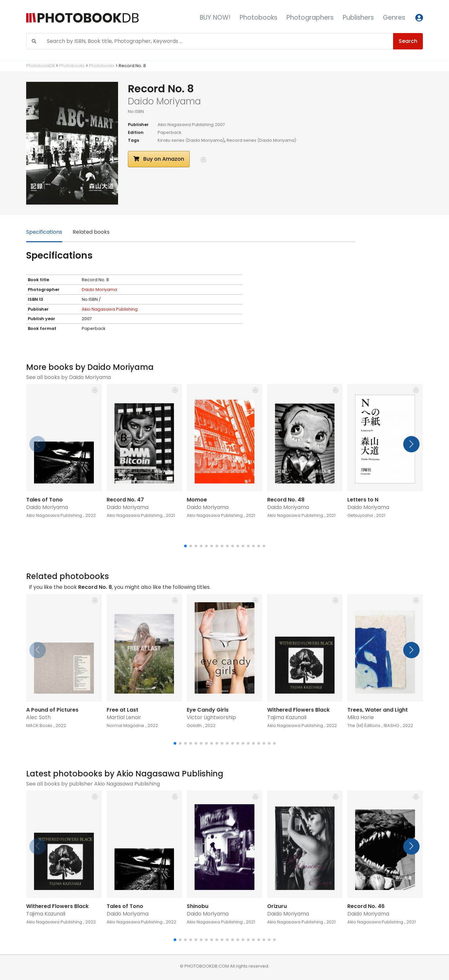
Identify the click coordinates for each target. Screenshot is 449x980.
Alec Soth (38, 717)
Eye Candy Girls (208, 710)
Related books (91, 232)
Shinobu (198, 906)
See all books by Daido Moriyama (69, 377)
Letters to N (363, 500)
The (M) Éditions (364, 726)
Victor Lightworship (211, 717)
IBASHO (391, 726)
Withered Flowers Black (298, 710)
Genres (394, 18)
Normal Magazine (125, 726)
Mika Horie (361, 717)
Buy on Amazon (159, 159)
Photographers (310, 18)
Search (408, 41)
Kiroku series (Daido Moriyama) (191, 140)
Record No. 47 (125, 500)
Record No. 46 (366, 906)
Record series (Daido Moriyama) (261, 140)
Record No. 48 (286, 500)
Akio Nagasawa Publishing (186, 125)
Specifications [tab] (44, 232)
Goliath (194, 726)
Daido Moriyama (99, 290)
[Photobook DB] (100, 18)
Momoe (197, 500)
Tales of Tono (44, 500)
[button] (203, 160)
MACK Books (39, 726)
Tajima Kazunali (287, 717)
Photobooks (259, 18)
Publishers (358, 18)
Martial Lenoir (124, 717)
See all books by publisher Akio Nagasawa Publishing (93, 784)
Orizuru (277, 906)
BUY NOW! (215, 18)
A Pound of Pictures (52, 710)
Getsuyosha (360, 515)
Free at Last (122, 710)
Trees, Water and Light (378, 710)
